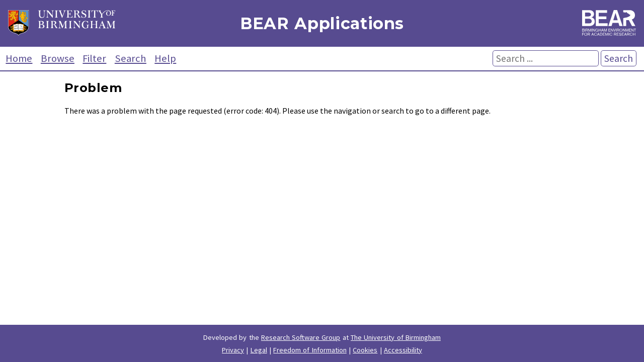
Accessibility (403, 350)
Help (165, 58)
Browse (58, 58)
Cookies (365, 350)
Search (131, 58)
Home (19, 58)
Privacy (233, 350)
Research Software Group (301, 337)
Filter (94, 58)
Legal (259, 350)
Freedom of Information (310, 350)
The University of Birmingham (396, 337)
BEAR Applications (322, 23)
